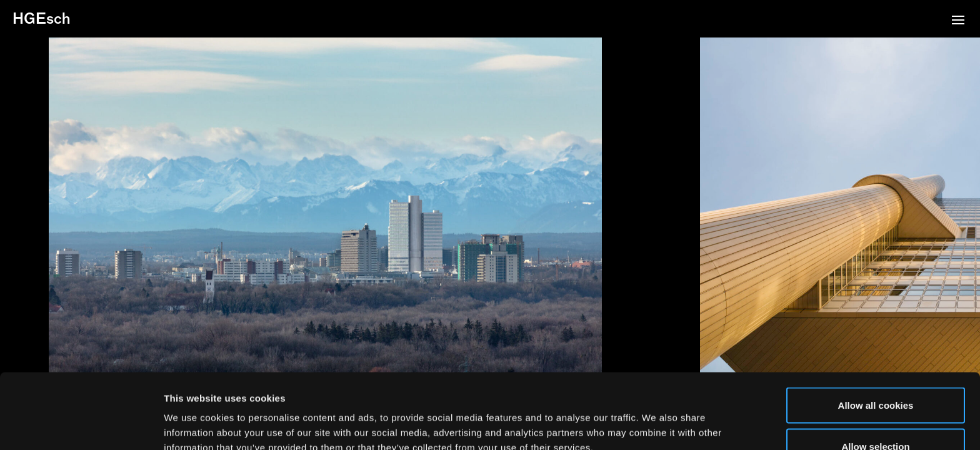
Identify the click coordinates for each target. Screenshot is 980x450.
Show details (656, 418)
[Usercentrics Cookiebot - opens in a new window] (81, 426)
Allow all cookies (876, 335)
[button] (958, 21)
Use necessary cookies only (876, 417)
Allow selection (875, 376)
